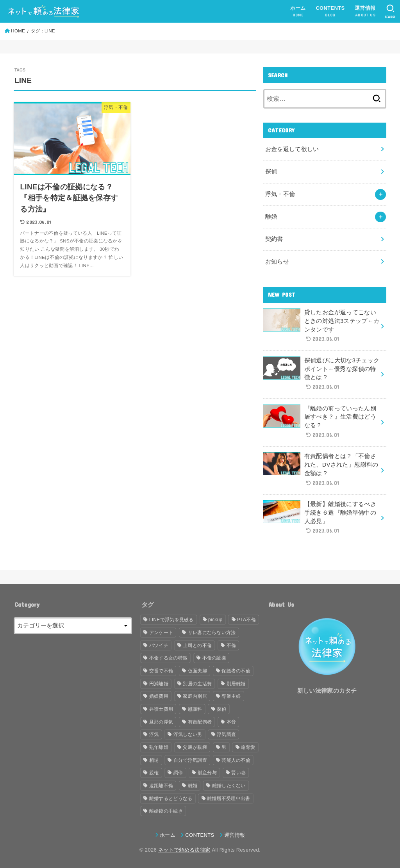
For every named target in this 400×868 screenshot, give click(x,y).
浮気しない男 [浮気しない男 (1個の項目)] (188, 734)
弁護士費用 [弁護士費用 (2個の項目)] (161, 709)
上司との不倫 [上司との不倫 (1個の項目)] (197, 645)
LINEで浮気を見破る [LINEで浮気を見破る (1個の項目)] (171, 620)
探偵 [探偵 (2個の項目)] (222, 709)
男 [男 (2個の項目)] (224, 747)
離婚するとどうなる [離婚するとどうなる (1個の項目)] (171, 798)
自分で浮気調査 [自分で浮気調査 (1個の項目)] (190, 760)
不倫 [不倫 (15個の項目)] (231, 645)
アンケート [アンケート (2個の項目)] (161, 633)
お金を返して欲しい (292, 149)
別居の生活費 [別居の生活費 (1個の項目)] (197, 684)
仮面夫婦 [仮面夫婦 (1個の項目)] (197, 671)
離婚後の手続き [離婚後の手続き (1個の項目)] (166, 811)
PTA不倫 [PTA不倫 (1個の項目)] (246, 620)
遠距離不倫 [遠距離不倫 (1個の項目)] (161, 786)
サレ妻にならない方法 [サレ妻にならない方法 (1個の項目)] (212, 633)
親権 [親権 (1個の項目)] (154, 773)
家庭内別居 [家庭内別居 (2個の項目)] (195, 696)
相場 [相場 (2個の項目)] (154, 760)
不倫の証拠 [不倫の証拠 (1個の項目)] (214, 658)
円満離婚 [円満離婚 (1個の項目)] (159, 684)
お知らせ (277, 262)
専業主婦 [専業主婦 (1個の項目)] (231, 696)
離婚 (271, 217)
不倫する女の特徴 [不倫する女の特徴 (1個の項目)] (168, 658)
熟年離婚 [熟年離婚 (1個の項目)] (159, 747)
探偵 (271, 171)
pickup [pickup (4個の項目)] (215, 620)
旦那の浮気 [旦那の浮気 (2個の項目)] (161, 722)
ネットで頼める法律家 (184, 850)
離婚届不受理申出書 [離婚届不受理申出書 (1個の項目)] (229, 798)
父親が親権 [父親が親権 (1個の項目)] (195, 747)
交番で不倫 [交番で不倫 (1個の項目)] (161, 671)
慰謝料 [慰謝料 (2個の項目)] (195, 709)
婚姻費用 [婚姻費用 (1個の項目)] (159, 696)
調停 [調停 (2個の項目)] (178, 773)
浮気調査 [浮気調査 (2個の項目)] (226, 734)
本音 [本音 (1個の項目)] (231, 722)
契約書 (274, 239)
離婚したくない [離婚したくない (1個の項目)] (229, 786)
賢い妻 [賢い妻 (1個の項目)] (238, 773)
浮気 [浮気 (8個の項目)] (154, 734)
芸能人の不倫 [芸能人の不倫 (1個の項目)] (236, 760)
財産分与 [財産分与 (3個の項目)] (207, 773)
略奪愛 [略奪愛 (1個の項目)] (248, 747)
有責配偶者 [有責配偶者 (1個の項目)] (200, 722)
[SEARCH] (390, 11)
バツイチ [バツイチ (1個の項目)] (159, 645)
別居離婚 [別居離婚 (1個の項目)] (236, 684)
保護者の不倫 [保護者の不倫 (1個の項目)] (236, 671)
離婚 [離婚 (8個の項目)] (193, 786)
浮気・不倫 (280, 194)
